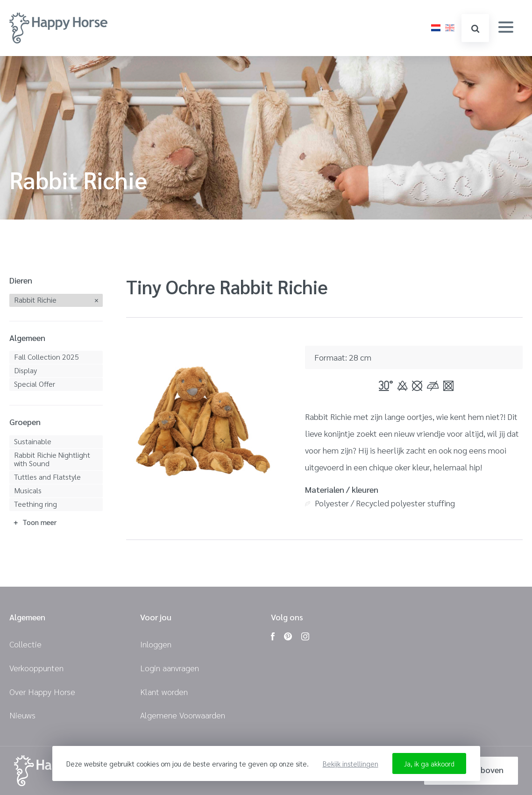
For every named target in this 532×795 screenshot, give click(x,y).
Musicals (28, 490)
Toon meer (39, 522)
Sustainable (33, 441)
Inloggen (156, 644)
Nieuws (22, 715)
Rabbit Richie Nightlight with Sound (52, 459)
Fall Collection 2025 (46, 357)
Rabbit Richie (35, 300)
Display (25, 370)
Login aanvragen (170, 668)
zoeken (475, 29)
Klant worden (164, 692)
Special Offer (35, 384)
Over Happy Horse (42, 692)
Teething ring (35, 504)
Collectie (25, 644)
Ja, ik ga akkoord (429, 763)
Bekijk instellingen (351, 763)
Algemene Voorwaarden (183, 715)
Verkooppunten (36, 668)
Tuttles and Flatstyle (47, 477)
